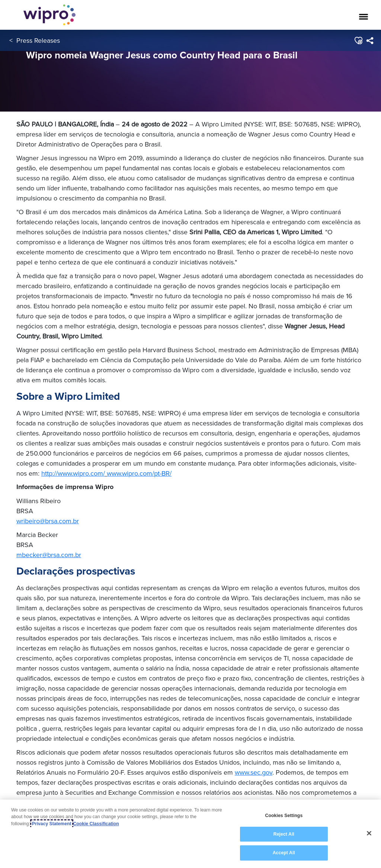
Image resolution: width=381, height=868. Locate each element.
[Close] (369, 833)
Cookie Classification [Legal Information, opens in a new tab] (96, 824)
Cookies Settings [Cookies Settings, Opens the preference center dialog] (284, 816)
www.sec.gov (254, 772)
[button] (358, 41)
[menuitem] (370, 41)
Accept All (284, 853)
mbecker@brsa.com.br (49, 555)
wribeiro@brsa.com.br (48, 521)
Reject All (284, 834)
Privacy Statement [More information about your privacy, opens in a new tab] (52, 824)
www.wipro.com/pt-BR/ (139, 473)
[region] (190, 834)
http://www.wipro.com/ (73, 473)
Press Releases (38, 40)
